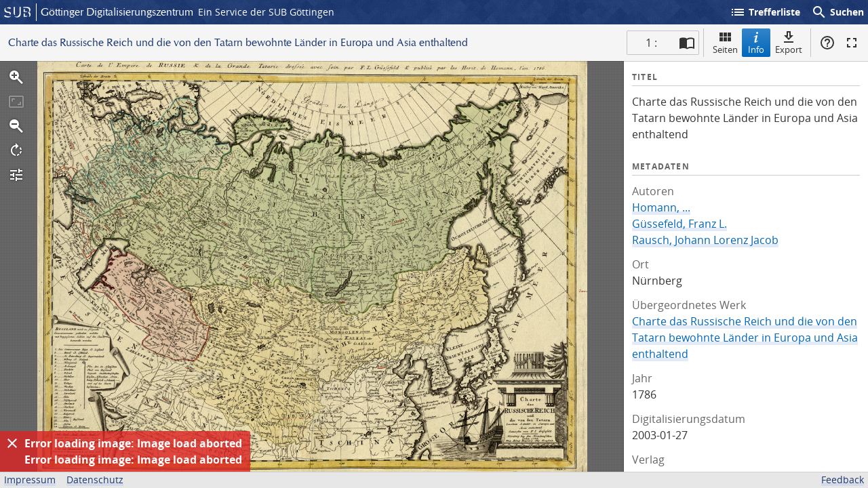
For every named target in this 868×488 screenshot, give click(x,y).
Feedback (843, 480)
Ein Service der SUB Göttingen (266, 12)
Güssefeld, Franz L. (679, 224)
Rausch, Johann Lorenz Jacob (705, 240)
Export (789, 42)
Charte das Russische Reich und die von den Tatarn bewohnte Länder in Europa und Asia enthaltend (745, 338)
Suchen (837, 12)
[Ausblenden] (12, 443)
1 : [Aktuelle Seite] (651, 43)
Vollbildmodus (852, 43)
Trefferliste (765, 12)
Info (756, 42)
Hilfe (827, 43)
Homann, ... (661, 207)
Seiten (725, 42)
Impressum (30, 480)
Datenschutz (95, 480)
